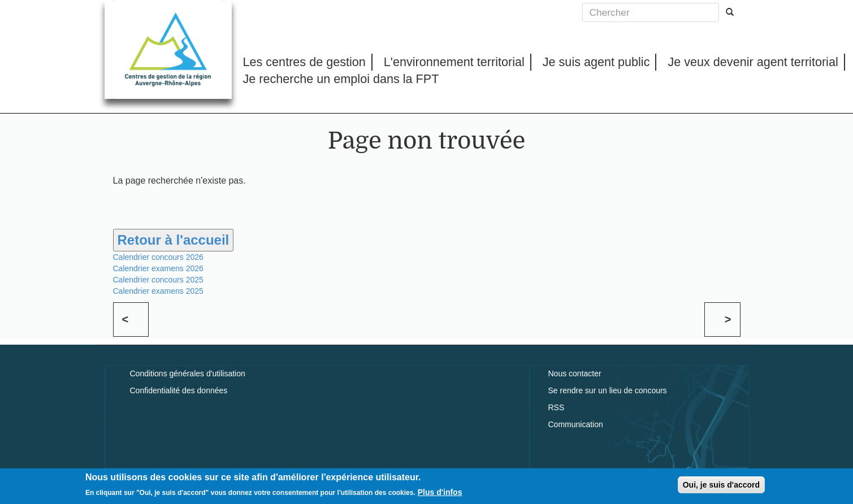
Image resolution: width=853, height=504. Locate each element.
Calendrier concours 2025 (158, 280)
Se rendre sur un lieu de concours (608, 390)
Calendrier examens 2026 (158, 268)
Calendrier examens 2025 (158, 291)
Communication (576, 424)
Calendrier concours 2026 (158, 257)
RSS (557, 407)
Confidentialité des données (179, 390)
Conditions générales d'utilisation (188, 373)
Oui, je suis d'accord (721, 485)
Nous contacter (575, 373)
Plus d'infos (440, 493)
